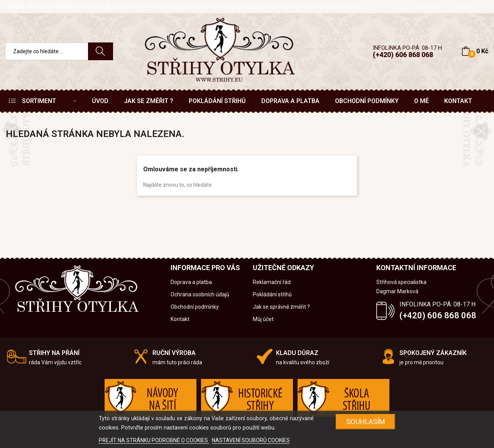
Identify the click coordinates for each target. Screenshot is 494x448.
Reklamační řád (272, 282)
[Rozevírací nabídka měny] (469, 7)
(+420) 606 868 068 (403, 55)
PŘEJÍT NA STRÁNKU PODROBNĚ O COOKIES (154, 440)
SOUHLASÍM (366, 422)
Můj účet (263, 319)
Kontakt (180, 319)
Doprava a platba (191, 282)
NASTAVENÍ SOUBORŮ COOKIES (251, 440)
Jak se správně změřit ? (281, 307)
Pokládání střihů (272, 294)
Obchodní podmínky (195, 307)
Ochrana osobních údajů (200, 294)
